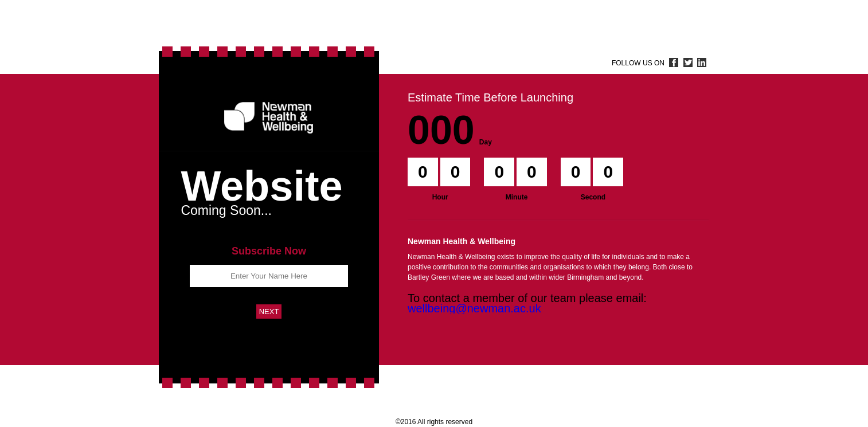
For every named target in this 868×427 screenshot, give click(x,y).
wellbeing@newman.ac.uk (474, 308)
